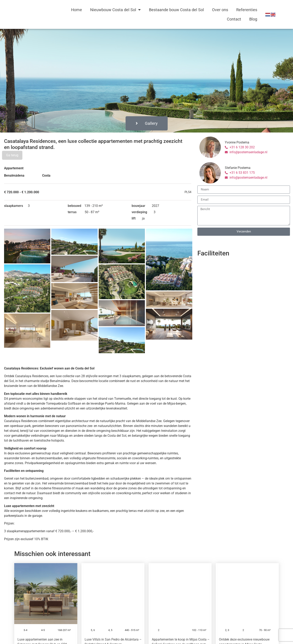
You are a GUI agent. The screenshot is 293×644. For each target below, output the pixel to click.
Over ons (220, 10)
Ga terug (12, 155)
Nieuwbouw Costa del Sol (115, 10)
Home (77, 10)
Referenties (247, 10)
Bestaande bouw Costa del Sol (176, 10)
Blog (253, 19)
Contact (234, 19)
